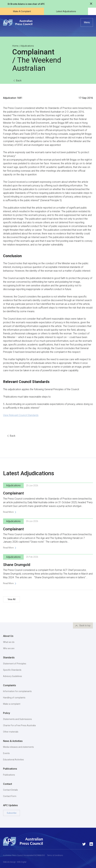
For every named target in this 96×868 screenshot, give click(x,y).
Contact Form (10, 796)
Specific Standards (12, 670)
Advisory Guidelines (13, 676)
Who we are (9, 648)
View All (12, 599)
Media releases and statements (18, 747)
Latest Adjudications (66, 11)
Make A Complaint (22, 11)
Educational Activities (13, 760)
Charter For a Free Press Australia (19, 725)
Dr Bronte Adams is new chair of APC (26, 4)
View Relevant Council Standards (21, 415)
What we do (9, 642)
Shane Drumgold (17, 565)
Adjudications (27, 46)
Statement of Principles (15, 664)
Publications (9, 775)
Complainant (13, 493)
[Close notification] (91, 4)
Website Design (9, 862)
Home (15, 46)
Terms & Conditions (55, 855)
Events (6, 753)
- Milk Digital (21, 862)
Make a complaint (12, 704)
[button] (87, 22)
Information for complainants (17, 691)
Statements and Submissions (17, 719)
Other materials (11, 732)
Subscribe (12, 813)
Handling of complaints (14, 698)
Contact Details (10, 790)
